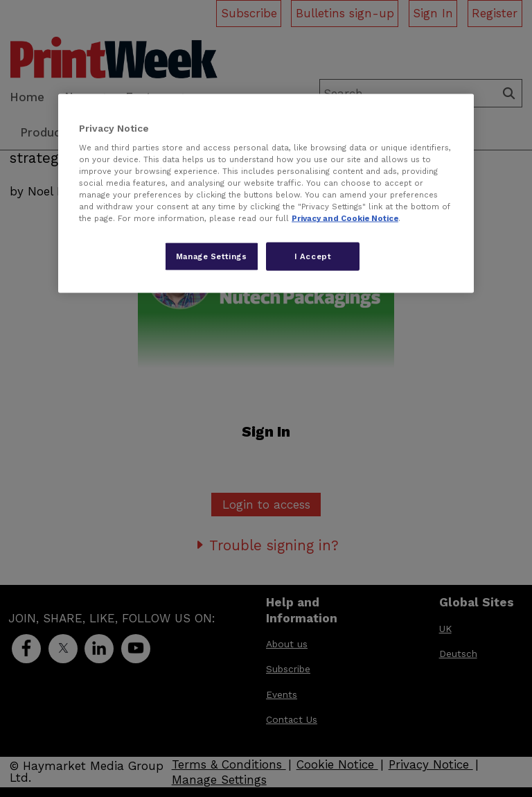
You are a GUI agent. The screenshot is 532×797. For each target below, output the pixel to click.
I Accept (313, 256)
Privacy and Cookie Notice (345, 218)
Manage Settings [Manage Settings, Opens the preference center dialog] (212, 256)
